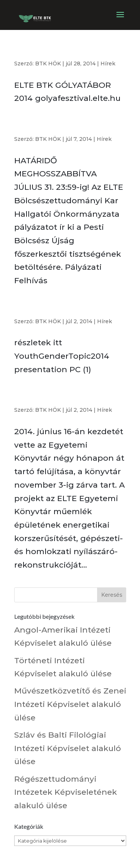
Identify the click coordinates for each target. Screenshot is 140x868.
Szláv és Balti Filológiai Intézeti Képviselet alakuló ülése (68, 748)
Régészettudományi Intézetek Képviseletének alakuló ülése (66, 792)
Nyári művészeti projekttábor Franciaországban (53, 309)
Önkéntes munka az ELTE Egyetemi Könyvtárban (59, 397)
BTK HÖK (48, 64)
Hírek (108, 64)
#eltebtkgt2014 (35, 54)
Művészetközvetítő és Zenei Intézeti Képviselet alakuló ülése (70, 704)
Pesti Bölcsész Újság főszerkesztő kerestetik (58, 126)
